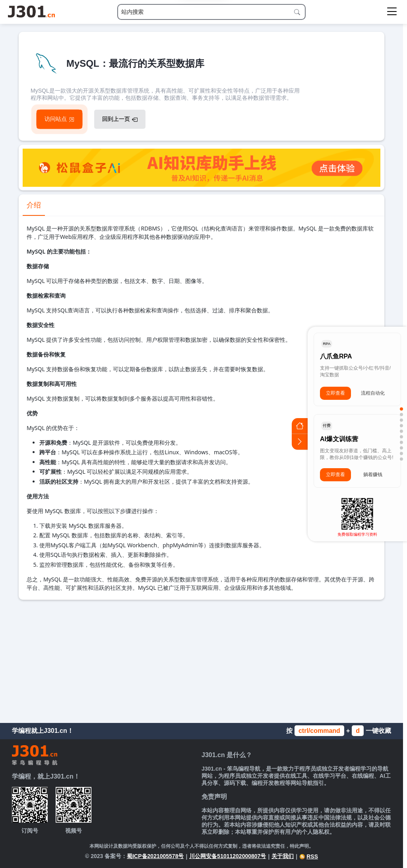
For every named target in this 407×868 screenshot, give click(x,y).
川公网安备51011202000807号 (228, 856)
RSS (309, 856)
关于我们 (283, 856)
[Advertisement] (202, 659)
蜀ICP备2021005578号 (155, 856)
